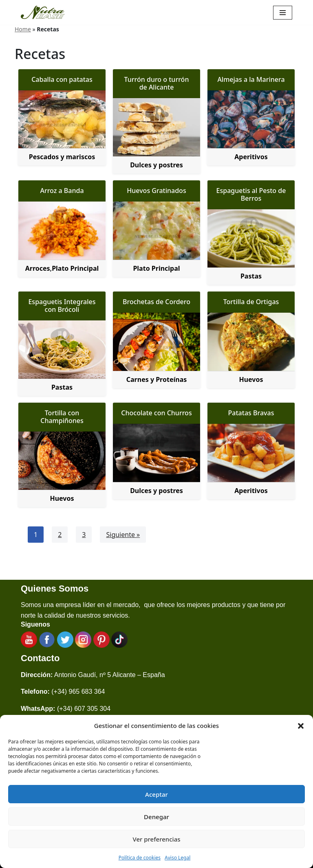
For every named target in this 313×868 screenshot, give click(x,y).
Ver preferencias (156, 839)
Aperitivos (251, 157)
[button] (301, 726)
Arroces (38, 268)
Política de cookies (140, 858)
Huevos (251, 379)
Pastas (251, 276)
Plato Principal (75, 268)
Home (23, 29)
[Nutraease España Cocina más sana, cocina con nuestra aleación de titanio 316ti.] (43, 12)
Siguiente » (123, 535)
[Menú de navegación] (283, 13)
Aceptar (156, 794)
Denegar (156, 817)
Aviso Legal (177, 858)
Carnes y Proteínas (157, 379)
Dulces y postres (156, 165)
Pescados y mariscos (62, 157)
